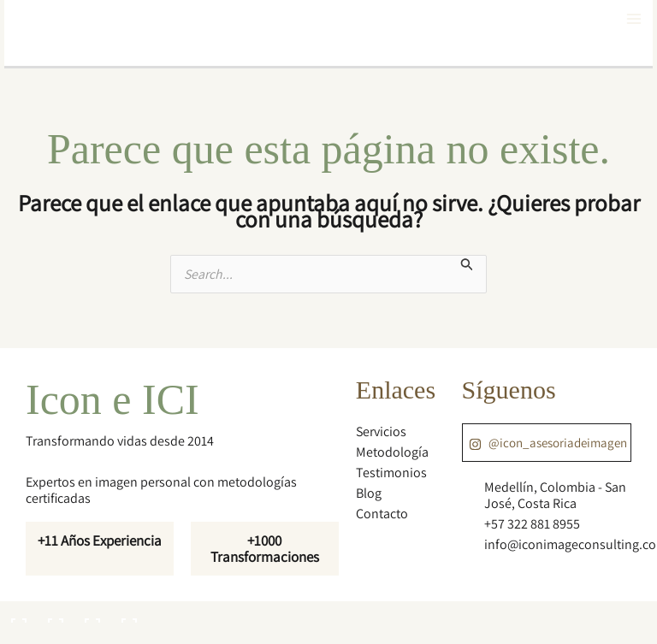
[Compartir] (91, 614)
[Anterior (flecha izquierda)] (17, 635)
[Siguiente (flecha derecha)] (54, 635)
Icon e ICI (112, 400)
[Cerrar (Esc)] (127, 614)
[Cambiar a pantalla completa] (54, 614)
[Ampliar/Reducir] (17, 614)
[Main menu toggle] (634, 19)
